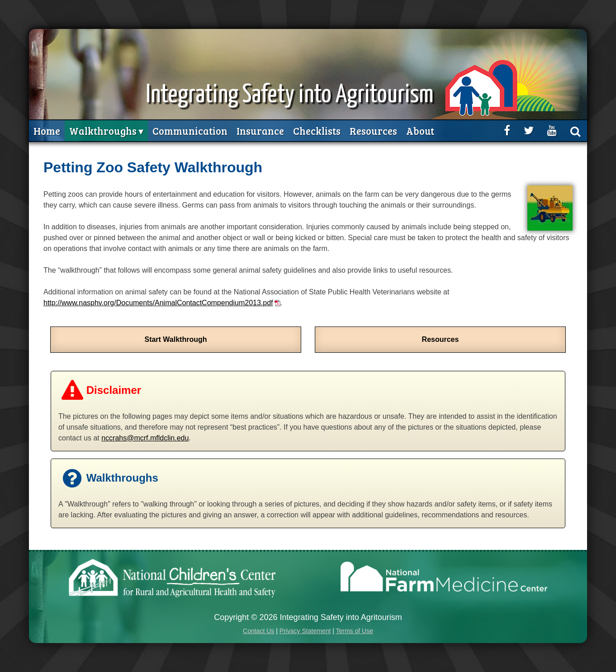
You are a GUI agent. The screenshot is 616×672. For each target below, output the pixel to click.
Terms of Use (354, 631)
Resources (373, 131)
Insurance (260, 131)
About (420, 131)
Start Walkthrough (175, 339)
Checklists (317, 131)
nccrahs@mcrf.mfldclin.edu (145, 438)
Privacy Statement (305, 631)
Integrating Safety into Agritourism (290, 95)
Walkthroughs (103, 131)
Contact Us (258, 631)
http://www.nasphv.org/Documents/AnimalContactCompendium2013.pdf (158, 303)
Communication (190, 131)
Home (47, 131)
